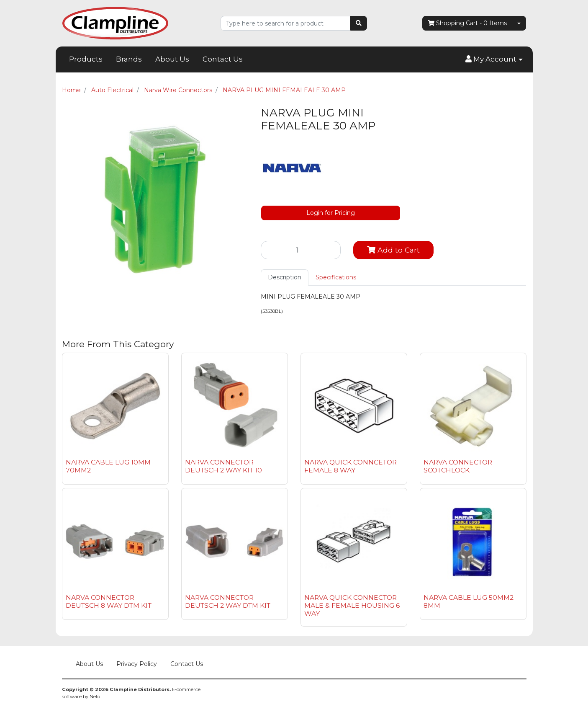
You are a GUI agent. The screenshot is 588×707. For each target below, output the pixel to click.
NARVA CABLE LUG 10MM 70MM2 (108, 466)
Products (86, 59)
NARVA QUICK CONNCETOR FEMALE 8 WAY (350, 466)
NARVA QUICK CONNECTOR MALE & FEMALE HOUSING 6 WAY (352, 605)
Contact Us (223, 59)
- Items (467, 23)
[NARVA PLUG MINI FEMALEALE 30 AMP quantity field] (301, 250)
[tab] (285, 277)
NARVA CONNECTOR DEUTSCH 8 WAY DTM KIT (109, 601)
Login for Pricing (331, 213)
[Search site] (359, 23)
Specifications (336, 277)
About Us (172, 59)
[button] (494, 59)
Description (285, 277)
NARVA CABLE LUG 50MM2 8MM (469, 601)
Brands (129, 59)
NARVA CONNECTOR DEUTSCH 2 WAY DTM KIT (228, 601)
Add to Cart (393, 250)
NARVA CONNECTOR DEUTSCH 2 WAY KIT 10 (223, 466)
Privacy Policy (137, 664)
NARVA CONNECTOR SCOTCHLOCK (458, 466)
